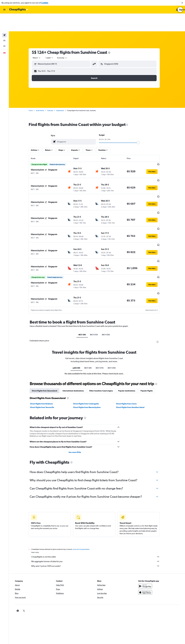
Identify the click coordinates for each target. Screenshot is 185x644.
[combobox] (40, 40)
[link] (144, 571)
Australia (53, 93)
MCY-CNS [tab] (109, 295)
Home (34, 93)
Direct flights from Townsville (45, 367)
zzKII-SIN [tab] (79, 328)
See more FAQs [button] (78, 412)
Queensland (63, 93)
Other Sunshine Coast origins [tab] (104, 351)
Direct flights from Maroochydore (90, 367)
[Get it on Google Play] (148, 546)
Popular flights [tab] (149, 351)
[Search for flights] (4, 17)
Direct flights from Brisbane (44, 364)
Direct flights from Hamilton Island (133, 367)
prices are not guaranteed (84, 509)
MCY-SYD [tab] (97, 295)
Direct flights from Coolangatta (89, 364)
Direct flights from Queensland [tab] (47, 351)
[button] (182, 3)
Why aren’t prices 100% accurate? (98, 526)
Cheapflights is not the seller (98, 517)
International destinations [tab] (76, 351)
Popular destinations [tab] (129, 351)
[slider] (141, 125)
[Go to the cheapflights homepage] (19, 10)
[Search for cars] (4, 28)
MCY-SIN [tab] (85, 295)
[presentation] (112, 35)
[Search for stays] (4, 23)
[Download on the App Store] (148, 552)
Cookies (44, 3)
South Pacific (43, 93)
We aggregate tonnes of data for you (98, 521)
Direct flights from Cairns (129, 364)
